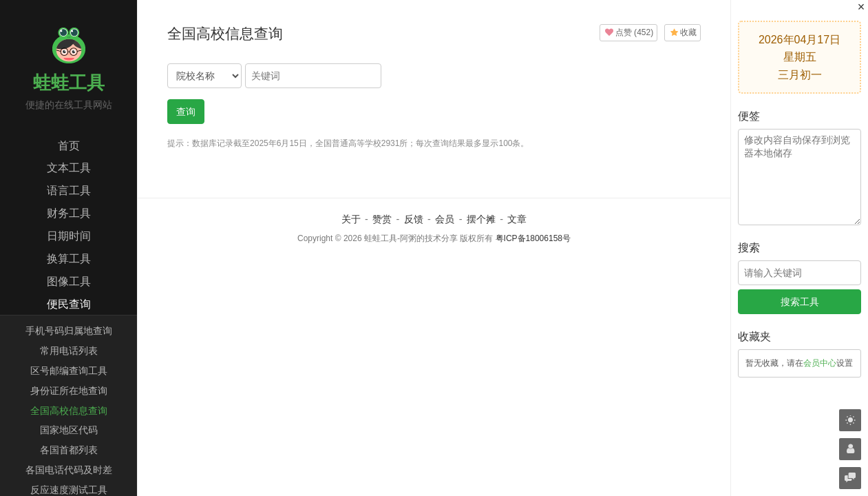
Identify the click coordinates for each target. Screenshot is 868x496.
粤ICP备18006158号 (533, 238)
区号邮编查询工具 (69, 371)
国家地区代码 (69, 430)
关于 (351, 219)
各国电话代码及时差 (69, 470)
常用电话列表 (69, 351)
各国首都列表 (69, 450)
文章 (517, 219)
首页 (69, 146)
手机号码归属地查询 (69, 331)
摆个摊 (481, 219)
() (628, 32)
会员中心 (820, 363)
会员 (445, 219)
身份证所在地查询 (69, 391)
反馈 (414, 219)
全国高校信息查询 (69, 411)
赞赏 (382, 219)
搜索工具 (800, 302)
